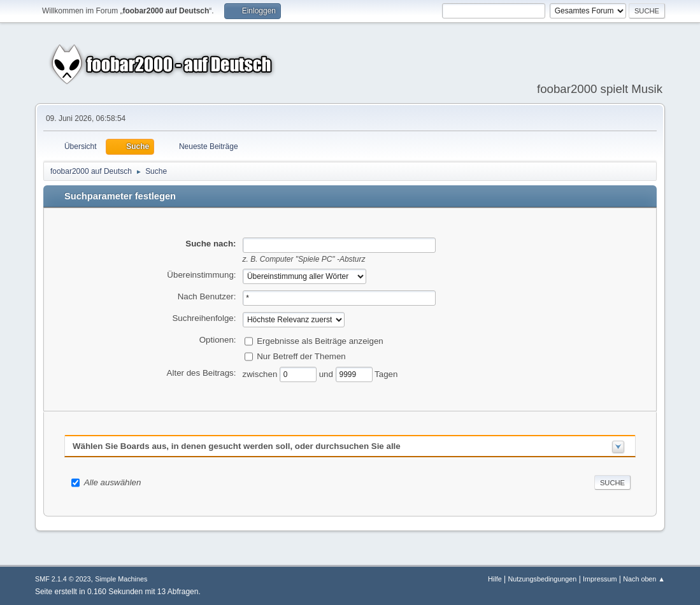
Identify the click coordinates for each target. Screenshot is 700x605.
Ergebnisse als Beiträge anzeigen (320, 340)
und (327, 374)
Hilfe (495, 579)
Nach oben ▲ (644, 579)
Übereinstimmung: (201, 275)
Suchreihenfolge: (204, 318)
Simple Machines (121, 579)
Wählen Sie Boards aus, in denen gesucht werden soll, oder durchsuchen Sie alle (237, 446)
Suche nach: (211, 244)
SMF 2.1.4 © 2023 (63, 579)
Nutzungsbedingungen (542, 579)
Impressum (600, 579)
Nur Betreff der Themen (301, 356)
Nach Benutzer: (207, 296)
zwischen (261, 374)
